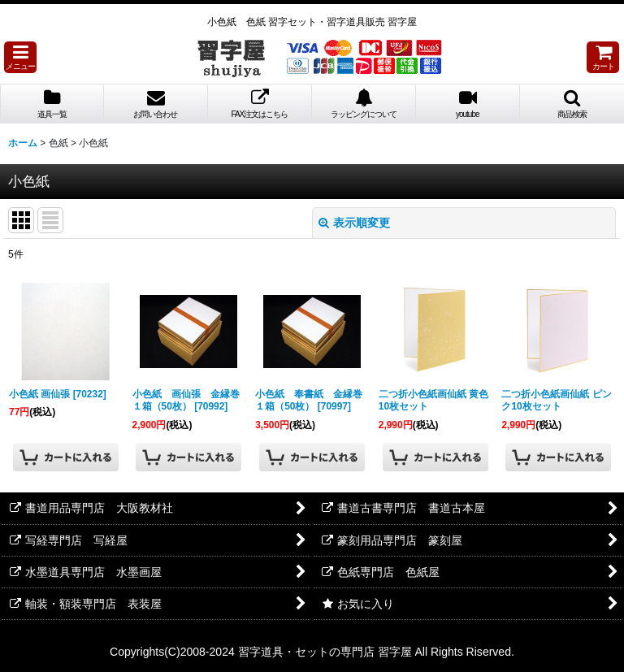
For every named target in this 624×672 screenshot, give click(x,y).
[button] (20, 57)
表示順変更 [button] (354, 223)
